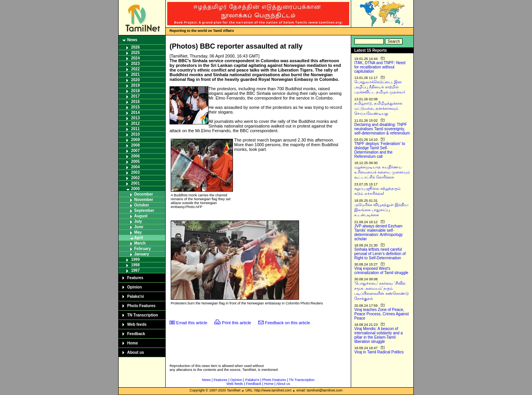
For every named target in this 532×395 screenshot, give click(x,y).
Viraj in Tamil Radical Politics (379, 352)
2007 (135, 151)
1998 (135, 265)
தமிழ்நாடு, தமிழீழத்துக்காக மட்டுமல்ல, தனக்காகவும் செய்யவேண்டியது (378, 108)
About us (136, 352)
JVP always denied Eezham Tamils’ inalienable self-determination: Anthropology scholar (379, 232)
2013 (135, 118)
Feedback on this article (287, 323)
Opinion (135, 287)
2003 (135, 172)
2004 (135, 167)
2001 (135, 183)
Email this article (192, 323)
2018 (135, 91)
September (144, 211)
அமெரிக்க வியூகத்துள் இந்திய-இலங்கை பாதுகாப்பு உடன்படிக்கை (381, 210)
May (138, 232)
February (143, 249)
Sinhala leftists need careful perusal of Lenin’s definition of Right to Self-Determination (380, 254)
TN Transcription (143, 315)
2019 (135, 85)
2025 (135, 53)
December (143, 194)
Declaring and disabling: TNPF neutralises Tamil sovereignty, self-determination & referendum (382, 129)
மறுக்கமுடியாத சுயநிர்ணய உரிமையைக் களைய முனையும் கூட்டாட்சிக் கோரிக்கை (382, 172)
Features (135, 278)
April (139, 238)
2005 (135, 162)
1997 (135, 270)
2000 (135, 189)
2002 (135, 178)
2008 (135, 145)
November (144, 200)
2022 (135, 69)
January (142, 254)
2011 (135, 129)
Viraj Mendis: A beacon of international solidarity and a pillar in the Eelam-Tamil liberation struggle (379, 335)
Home (133, 343)
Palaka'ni (136, 296)
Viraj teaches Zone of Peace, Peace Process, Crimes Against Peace (381, 314)
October (142, 205)
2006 (135, 156)
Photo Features (141, 306)
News (132, 40)
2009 (135, 140)
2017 (135, 96)
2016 (135, 102)
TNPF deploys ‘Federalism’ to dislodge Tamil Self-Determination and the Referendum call (380, 150)
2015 (135, 107)
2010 (135, 134)
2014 (135, 113)
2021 (135, 74)
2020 (135, 80)
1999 (135, 260)
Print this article (237, 323)
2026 (135, 47)
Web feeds (137, 324)
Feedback (136, 334)
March (140, 243)
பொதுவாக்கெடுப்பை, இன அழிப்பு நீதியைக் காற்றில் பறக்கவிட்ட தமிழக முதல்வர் (380, 87)
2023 (135, 64)
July (138, 221)
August (141, 216)
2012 (135, 123)
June (139, 227)
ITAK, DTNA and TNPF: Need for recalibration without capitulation (380, 67)
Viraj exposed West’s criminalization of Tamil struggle (381, 271)
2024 (135, 58)
